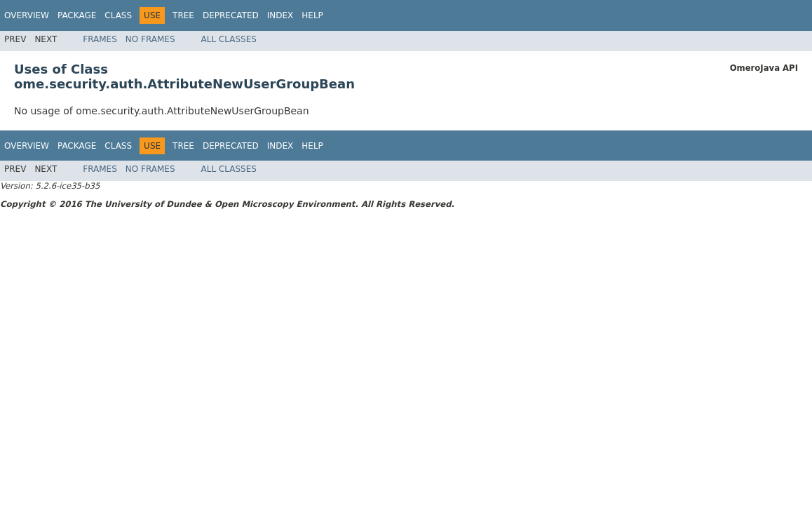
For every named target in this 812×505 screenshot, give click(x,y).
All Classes (229, 39)
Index (280, 15)
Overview (27, 15)
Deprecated (231, 15)
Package (77, 15)
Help (312, 15)
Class (118, 15)
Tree (183, 15)
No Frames (150, 39)
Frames (100, 39)
